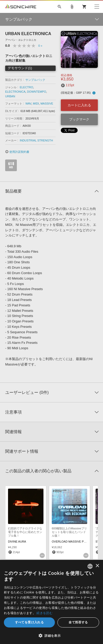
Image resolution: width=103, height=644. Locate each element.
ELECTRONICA (15, 92)
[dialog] (51, 602)
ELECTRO (26, 87)
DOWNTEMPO (36, 92)
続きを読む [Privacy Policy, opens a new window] (45, 613)
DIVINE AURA (17, 542)
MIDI (36, 104)
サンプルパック (35, 80)
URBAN (10, 96)
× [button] (97, 566)
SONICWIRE (21, 7)
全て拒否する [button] (78, 622)
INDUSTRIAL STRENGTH (36, 140)
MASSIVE (47, 104)
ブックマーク (79, 119)
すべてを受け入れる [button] (30, 622)
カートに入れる (79, 105)
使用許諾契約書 (17, 152)
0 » (40, 46)
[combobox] (90, 566)
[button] (51, 635)
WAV (28, 104)
